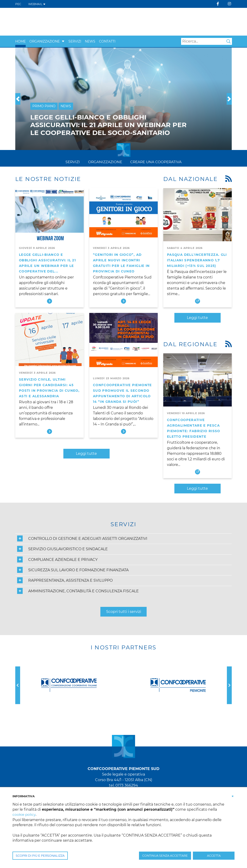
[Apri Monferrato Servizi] (223, 22)
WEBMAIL (37, 4)
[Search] (207, 41)
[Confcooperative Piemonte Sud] (51, 21)
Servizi (75, 41)
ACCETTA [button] (214, 856)
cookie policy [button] (24, 815)
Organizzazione (45, 41)
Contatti (107, 41)
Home (20, 41)
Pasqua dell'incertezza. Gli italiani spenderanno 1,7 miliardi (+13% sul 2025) (197, 260)
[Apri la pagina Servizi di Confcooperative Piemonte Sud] (192, 22)
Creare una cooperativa (156, 162)
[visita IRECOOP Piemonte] (148, 22)
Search (228, 41)
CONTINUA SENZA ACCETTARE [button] (165, 856)
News (90, 41)
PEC (18, 4)
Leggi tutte (86, 454)
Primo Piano (44, 106)
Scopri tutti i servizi (124, 612)
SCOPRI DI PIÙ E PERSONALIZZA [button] (40, 856)
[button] (63, 41)
